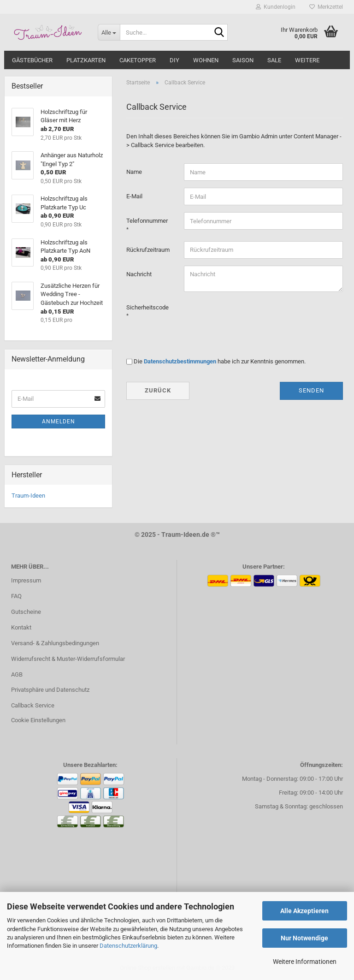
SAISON (243, 60)
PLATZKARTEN (86, 60)
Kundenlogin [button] (276, 7)
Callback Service (33, 705)
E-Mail (134, 196)
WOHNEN (206, 60)
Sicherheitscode (147, 307)
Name (134, 172)
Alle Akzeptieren (304, 911)
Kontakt (21, 627)
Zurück (158, 390)
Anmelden (59, 422)
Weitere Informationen (305, 962)
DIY (174, 60)
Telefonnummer (147, 221)
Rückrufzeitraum (148, 250)
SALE (274, 60)
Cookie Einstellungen (38, 720)
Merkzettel (326, 7)
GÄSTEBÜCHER (32, 60)
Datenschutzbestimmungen (180, 361)
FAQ (16, 596)
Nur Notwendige (304, 938)
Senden (311, 390)
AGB (17, 674)
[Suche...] (109, 32)
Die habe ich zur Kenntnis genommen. (220, 361)
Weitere (307, 60)
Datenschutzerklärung (128, 946)
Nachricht (139, 274)
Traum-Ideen (28, 496)
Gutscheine (26, 612)
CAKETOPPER (138, 60)
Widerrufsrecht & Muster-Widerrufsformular (68, 659)
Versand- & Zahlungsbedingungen (55, 643)
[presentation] (254, 317)
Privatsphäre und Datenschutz (50, 690)
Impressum (26, 580)
